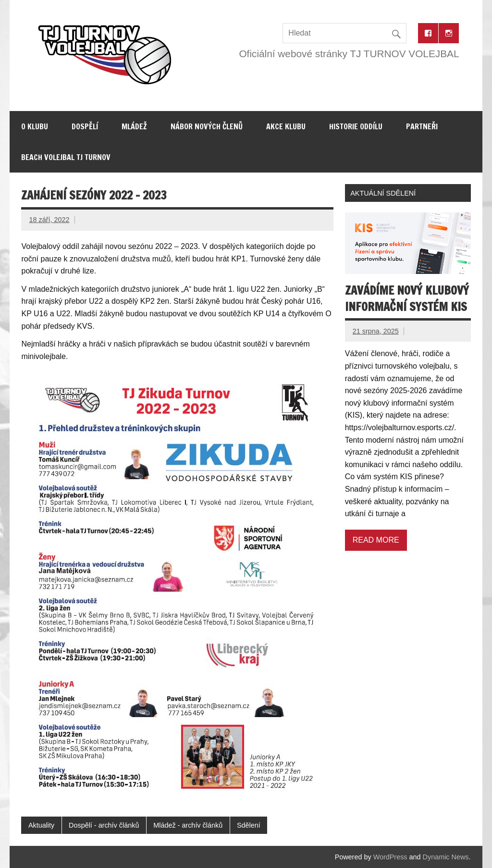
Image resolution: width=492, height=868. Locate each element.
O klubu (35, 126)
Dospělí (85, 126)
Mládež (134, 126)
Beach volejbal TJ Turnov (66, 157)
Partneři (422, 126)
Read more (376, 540)
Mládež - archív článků (188, 825)
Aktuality (41, 825)
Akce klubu (286, 126)
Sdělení (249, 825)
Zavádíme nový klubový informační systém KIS (407, 298)
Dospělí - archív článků (104, 825)
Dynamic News (446, 857)
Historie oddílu (356, 126)
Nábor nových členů (207, 126)
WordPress (390, 857)
